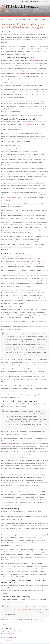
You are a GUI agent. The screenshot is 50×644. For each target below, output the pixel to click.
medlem (16, 130)
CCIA (17, 261)
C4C (16, 256)
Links (41, 1)
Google (15, 379)
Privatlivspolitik (34, 1)
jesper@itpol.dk (10, 634)
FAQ (19, 329)
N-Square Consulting (17, 293)
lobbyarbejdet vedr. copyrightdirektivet (18, 315)
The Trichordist (38, 557)
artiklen (7, 152)
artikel (28, 34)
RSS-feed (46, 1)
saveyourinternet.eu (35, 195)
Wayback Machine (6, 139)
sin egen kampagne (10, 197)
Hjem (3, 19)
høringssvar (8, 468)
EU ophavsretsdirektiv (32, 60)
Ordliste (27, 1)
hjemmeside (20, 301)
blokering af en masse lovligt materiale (24, 74)
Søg (22, 1)
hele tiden (42, 463)
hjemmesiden (28, 124)
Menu (25, 14)
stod (18, 602)
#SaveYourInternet (42, 37)
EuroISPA (23, 261)
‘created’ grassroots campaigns (26, 609)
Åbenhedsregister (29, 369)
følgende (19, 404)
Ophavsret (9, 640)
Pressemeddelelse (11, 637)
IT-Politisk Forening (22, 6)
